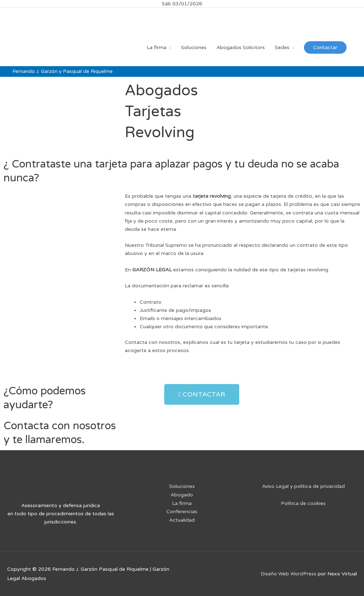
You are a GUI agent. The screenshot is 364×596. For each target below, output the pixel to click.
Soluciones (182, 486)
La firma (182, 502)
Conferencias (182, 510)
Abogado (182, 494)
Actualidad (182, 519)
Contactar (325, 47)
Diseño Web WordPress (288, 573)
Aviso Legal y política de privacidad (303, 486)
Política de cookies (303, 503)
